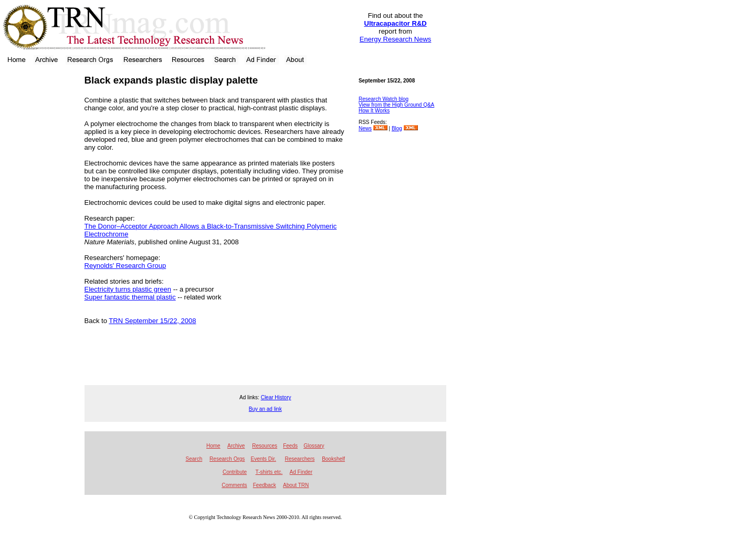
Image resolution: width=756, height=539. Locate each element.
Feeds (290, 446)
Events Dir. (263, 459)
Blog (397, 128)
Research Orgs (227, 459)
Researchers (300, 459)
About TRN (296, 485)
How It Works (374, 111)
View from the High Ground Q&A (396, 105)
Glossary (314, 446)
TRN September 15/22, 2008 (152, 321)
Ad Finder (301, 472)
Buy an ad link (265, 409)
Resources (265, 446)
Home (213, 446)
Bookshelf (333, 459)
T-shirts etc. (269, 472)
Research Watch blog (384, 99)
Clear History (276, 397)
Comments (234, 485)
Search (194, 459)
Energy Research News (396, 39)
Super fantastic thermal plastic (130, 297)
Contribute (235, 472)
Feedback (265, 485)
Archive (236, 446)
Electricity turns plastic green (128, 289)
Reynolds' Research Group (125, 266)
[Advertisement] (39, 229)
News (365, 128)
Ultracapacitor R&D (396, 23)
